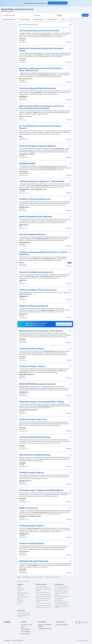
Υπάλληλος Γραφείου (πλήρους (31, 349)
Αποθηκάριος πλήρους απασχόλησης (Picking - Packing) (41, 402)
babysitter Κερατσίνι (59, 598)
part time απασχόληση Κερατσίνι (43, 607)
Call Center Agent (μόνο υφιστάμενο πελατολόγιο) (39, 31)
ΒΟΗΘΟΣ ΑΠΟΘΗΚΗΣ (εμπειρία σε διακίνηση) (37, 384)
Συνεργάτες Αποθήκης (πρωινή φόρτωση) (36, 272)
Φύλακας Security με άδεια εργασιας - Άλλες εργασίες (41, 331)
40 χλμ (60, 15)
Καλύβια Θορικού (21, 589)
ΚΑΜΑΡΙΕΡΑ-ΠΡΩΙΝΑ (27, 164)
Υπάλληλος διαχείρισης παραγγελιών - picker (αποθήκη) (42, 181)
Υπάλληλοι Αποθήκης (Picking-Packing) (35, 437)
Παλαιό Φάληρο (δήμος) (23, 597)
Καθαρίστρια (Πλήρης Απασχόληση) (33, 306)
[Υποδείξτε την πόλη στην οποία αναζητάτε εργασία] (48, 15)
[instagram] (79, 622)
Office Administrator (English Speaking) (35, 455)
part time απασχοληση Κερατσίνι (43, 594)
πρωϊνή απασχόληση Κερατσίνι (62, 587)
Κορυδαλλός (20, 599)
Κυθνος (19, 605)
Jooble (86, 641)
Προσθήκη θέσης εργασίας (45, 629)
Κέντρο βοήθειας (25, 631)
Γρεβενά (19, 591)
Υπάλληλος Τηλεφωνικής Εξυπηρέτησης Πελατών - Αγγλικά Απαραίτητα (43, 253)
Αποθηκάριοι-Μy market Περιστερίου (34, 561)
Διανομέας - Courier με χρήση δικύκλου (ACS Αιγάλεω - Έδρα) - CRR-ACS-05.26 (41, 69)
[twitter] (83, 622)
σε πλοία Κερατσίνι (59, 600)
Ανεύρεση (85, 15)
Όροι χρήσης (7, 640)
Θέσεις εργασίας (25, 629)
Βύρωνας (19, 587)
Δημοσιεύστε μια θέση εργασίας (58, 3)
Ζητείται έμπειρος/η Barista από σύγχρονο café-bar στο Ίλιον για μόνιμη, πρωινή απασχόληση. (41, 107)
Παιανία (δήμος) (21, 595)
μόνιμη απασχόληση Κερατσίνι (43, 592)
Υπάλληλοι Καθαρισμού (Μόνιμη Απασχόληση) (38, 88)
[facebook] (76, 622)
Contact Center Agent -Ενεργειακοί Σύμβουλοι (37, 146)
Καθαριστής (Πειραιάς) (28, 508)
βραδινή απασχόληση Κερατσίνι (43, 598)
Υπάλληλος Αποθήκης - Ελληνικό (32, 366)
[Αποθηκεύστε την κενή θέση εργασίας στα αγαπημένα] (70, 49)
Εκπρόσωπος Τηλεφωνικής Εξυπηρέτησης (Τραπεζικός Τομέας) (41, 49)
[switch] (71, 24)
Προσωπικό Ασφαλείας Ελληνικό (32, 234)
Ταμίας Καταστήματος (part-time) (33, 419)
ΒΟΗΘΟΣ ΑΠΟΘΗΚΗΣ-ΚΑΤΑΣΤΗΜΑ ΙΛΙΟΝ (35, 217)
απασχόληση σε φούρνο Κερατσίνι (44, 606)
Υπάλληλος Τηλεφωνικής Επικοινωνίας (35, 199)
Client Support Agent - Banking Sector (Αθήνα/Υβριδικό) (41, 490)
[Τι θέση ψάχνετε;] (17, 15)
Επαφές (23, 627)
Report (69, 42)
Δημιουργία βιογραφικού (64, 324)
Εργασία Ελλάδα (25, 634)
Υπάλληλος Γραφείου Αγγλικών (32, 473)
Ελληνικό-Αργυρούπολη (23, 593)
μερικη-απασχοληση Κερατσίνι (61, 596)
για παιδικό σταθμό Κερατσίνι (61, 604)
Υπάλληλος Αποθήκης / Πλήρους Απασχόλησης (38, 290)
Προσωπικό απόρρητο (18, 640)
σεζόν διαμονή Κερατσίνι (60, 589)
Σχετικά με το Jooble (26, 625)
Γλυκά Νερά (20, 603)
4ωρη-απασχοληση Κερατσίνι (43, 587)
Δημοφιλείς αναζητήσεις (24, 581)
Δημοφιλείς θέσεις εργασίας (24, 613)
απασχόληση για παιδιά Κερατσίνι (44, 596)
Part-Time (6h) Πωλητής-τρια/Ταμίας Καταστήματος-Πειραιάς (41, 127)
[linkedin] (86, 622)
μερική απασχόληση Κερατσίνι (61, 602)
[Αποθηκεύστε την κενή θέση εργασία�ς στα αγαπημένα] (70, 31)
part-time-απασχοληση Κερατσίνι (44, 604)
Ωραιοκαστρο (20, 601)
